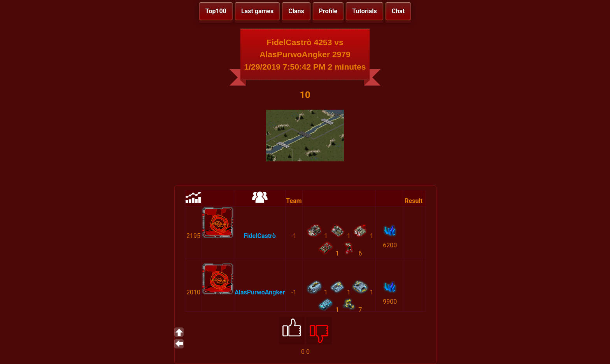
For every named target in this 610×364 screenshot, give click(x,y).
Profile (328, 11)
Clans (296, 11)
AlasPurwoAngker (260, 292)
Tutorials (365, 11)
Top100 (216, 11)
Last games (257, 11)
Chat (398, 11)
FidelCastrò (260, 236)
